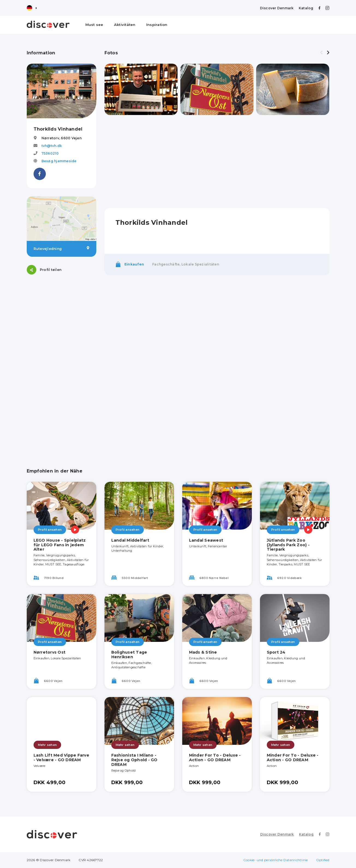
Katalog (306, 8)
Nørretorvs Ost (50, 652)
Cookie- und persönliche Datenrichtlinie (276, 860)
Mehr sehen (47, 745)
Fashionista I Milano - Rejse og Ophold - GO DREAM (134, 760)
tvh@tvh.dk (52, 146)
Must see (94, 25)
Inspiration (157, 25)
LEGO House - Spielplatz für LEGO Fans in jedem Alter (60, 545)
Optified (323, 860)
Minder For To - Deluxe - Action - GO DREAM (215, 758)
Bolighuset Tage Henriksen (129, 655)
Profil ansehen (50, 530)
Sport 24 (276, 652)
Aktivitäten (125, 25)
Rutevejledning (62, 249)
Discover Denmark (277, 8)
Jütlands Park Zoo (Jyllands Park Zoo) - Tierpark (288, 545)
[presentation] (321, 53)
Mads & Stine (203, 652)
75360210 (50, 153)
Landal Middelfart (130, 540)
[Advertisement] (62, 365)
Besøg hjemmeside (59, 161)
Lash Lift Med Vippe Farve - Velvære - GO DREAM (61, 758)
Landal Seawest (206, 540)
